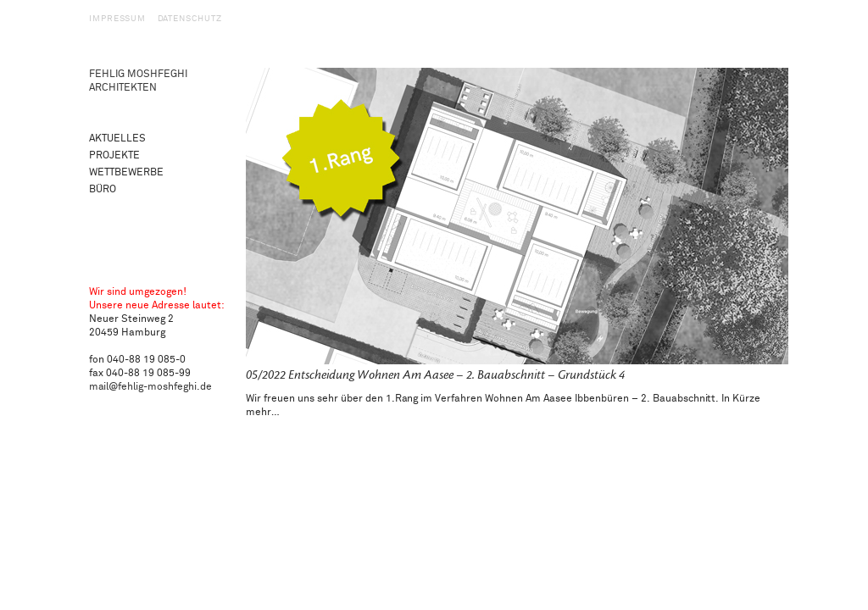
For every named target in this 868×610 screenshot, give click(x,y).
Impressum (117, 19)
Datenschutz (190, 19)
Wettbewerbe (126, 172)
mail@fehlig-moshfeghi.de (150, 387)
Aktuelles (117, 139)
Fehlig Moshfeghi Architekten (138, 81)
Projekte (114, 155)
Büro (103, 189)
